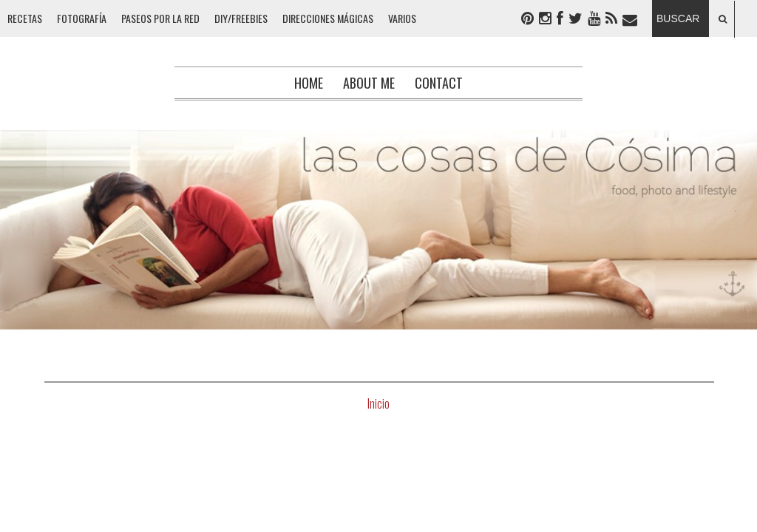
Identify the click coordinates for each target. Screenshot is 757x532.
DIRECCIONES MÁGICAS (328, 18)
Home (309, 83)
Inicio (378, 403)
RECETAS (25, 18)
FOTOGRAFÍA (82, 18)
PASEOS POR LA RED (160, 18)
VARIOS (402, 18)
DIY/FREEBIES (241, 18)
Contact (439, 83)
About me (369, 83)
